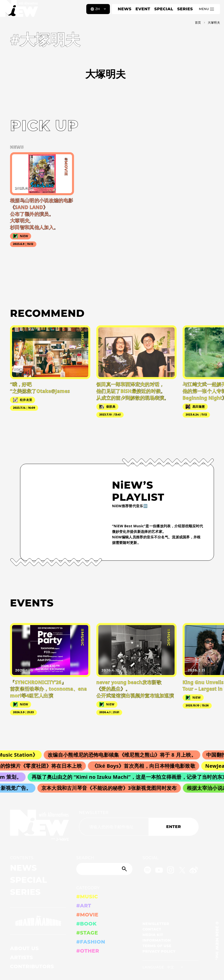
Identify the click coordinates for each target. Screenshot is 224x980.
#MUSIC (87, 897)
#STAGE (87, 933)
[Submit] (125, 869)
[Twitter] (182, 871)
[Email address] (114, 827)
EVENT (143, 9)
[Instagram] (171, 871)
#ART (84, 906)
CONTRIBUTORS (32, 966)
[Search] (104, 869)
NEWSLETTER (94, 813)
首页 (198, 22)
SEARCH (85, 858)
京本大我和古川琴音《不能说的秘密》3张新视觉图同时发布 (111, 788)
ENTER (174, 827)
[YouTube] (159, 871)
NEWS (125, 9)
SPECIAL (164, 9)
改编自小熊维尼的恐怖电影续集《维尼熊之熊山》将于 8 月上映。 (125, 755)
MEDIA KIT (153, 935)
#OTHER (88, 951)
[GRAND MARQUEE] (38, 921)
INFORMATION (157, 940)
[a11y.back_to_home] (20, 11)
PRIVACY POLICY (159, 951)
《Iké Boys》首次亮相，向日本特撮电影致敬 (146, 766)
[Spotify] (147, 871)
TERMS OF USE (157, 946)
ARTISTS (22, 957)
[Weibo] (194, 871)
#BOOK (86, 924)
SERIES (185, 9)
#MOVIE (87, 915)
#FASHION (91, 942)
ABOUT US (24, 948)
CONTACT (152, 929)
